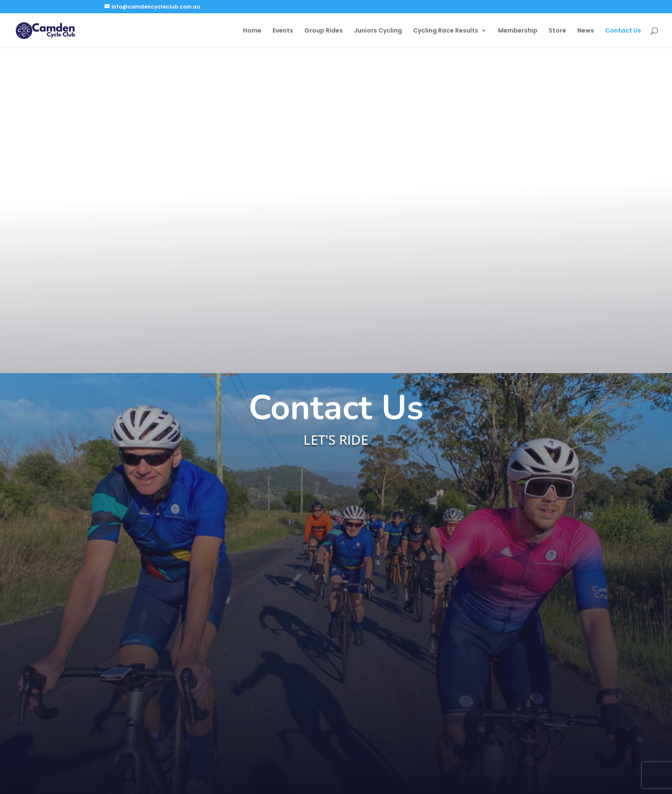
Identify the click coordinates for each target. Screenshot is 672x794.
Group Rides (324, 31)
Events (283, 31)
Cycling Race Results (446, 31)
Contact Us (623, 31)
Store (557, 31)
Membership (518, 31)
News (586, 31)
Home (252, 31)
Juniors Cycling (378, 31)
